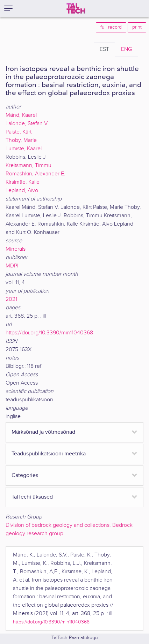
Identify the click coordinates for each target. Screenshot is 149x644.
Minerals (16, 249)
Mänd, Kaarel (21, 115)
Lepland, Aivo (22, 191)
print (137, 27)
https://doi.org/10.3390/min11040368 (49, 333)
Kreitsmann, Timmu (29, 165)
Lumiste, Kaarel (24, 149)
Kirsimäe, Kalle (23, 182)
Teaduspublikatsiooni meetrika (49, 454)
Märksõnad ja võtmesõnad (43, 432)
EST (104, 49)
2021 (11, 299)
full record (111, 27)
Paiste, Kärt (19, 132)
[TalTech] (76, 8)
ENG (126, 49)
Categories (25, 475)
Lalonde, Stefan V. (27, 124)
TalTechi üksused (32, 497)
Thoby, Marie (21, 140)
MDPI (12, 266)
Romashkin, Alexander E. (36, 174)
